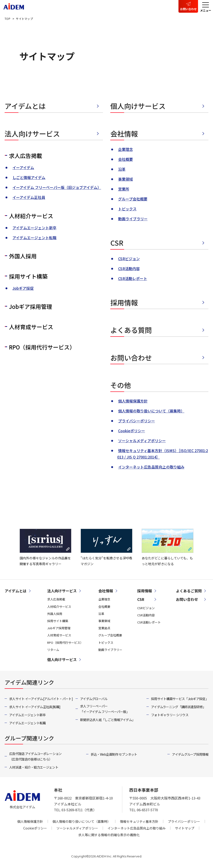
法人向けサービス (32, 134)
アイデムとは (25, 106)
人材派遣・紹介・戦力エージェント (34, 767)
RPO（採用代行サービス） (42, 347)
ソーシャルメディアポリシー (142, 441)
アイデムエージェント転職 (34, 238)
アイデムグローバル (94, 699)
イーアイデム (23, 167)
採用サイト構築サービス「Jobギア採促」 (180, 699)
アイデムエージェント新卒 (34, 228)
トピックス (127, 209)
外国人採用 (23, 256)
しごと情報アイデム (29, 177)
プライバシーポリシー (137, 421)
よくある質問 (131, 330)
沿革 (122, 169)
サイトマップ (185, 828)
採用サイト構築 (28, 276)
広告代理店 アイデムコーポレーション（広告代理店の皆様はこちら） (35, 756)
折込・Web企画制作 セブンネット (114, 754)
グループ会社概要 (133, 199)
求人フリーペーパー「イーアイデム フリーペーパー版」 (105, 709)
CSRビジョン (129, 259)
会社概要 (125, 159)
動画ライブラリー (133, 219)
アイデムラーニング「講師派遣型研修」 (178, 707)
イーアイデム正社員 (29, 197)
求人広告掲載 (26, 156)
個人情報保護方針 (133, 401)
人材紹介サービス (31, 216)
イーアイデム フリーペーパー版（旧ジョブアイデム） (57, 187)
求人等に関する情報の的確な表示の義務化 (109, 835)
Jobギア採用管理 (31, 306)
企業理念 (125, 149)
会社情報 (124, 134)
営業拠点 (104, 628)
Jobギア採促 (23, 288)
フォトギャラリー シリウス (170, 715)
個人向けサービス (138, 106)
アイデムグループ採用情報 (190, 754)
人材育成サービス (31, 327)
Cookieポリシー (132, 431)
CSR (117, 243)
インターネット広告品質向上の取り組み (151, 467)
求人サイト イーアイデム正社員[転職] (35, 707)
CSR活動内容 (129, 268)
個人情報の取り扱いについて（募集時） (151, 411)
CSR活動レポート (133, 278)
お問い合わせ (188, 9)
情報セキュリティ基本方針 (139, 821)
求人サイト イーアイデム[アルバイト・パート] (41, 699)
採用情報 (124, 302)
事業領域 (125, 179)
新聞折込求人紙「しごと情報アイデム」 (108, 720)
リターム (53, 650)
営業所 (124, 189)
